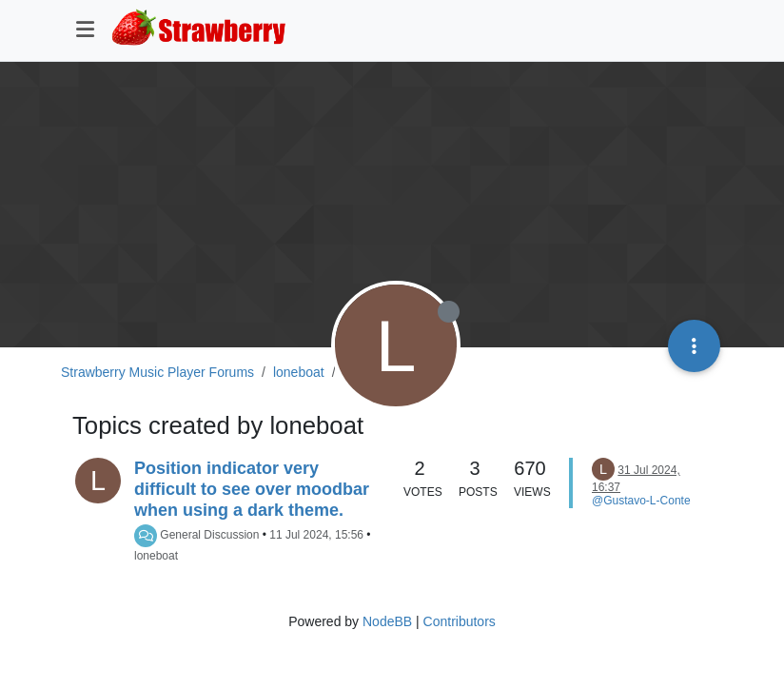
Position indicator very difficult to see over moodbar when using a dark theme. (252, 489)
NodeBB (387, 621)
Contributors (460, 621)
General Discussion (209, 535)
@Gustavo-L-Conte (641, 501)
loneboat (156, 556)
